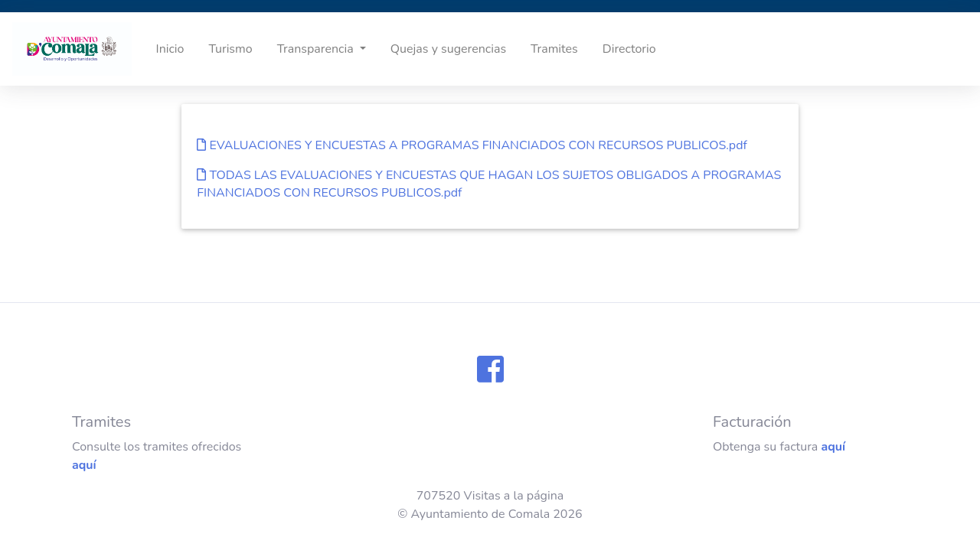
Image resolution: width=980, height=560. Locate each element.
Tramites (554, 49)
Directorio (629, 49)
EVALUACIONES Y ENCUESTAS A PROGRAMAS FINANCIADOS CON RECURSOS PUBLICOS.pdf (472, 145)
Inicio (170, 49)
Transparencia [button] (317, 49)
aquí (84, 465)
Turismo (230, 49)
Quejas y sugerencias (448, 49)
